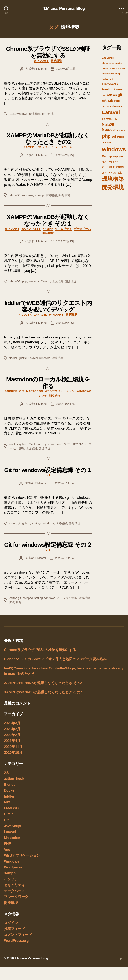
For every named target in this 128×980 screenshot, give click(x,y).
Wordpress (31, 229)
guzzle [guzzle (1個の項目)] (117, 101)
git (19, 523)
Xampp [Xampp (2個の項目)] (107, 156)
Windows (41, 61)
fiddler (25, 315)
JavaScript (13, 826)
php (24, 281)
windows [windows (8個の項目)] (114, 149)
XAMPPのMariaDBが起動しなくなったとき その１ (48, 220)
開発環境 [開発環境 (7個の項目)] (113, 187)
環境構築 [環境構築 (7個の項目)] (113, 179)
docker (14, 444)
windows (22, 114)
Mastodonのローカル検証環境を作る (48, 383)
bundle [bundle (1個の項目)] (118, 63)
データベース (64, 147)
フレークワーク (16, 897)
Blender (10, 785)
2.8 (6, 773)
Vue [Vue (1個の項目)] (109, 143)
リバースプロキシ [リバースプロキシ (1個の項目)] (110, 162)
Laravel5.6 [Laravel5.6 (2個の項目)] (109, 119)
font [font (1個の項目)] (111, 79)
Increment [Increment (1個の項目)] (107, 106)
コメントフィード (18, 935)
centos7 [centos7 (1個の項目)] (106, 68)
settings (37, 523)
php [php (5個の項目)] (106, 136)
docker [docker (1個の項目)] (105, 74)
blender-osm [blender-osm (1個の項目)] (108, 63)
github (23, 444)
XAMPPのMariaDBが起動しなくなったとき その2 (48, 139)
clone (13, 523)
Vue (7, 850)
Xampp (29, 147)
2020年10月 (13, 753)
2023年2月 (12, 729)
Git (22, 391)
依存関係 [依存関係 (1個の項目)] (120, 167)
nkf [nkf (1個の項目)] (119, 130)
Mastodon (35, 391)
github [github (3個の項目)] (108, 100)
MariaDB (15, 195)
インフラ (41, 396)
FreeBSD (11, 808)
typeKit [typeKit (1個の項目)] (120, 137)
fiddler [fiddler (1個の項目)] (105, 79)
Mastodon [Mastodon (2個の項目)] (109, 130)
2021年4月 (12, 741)
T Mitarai (41, 69)
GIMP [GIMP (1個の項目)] (110, 95)
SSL (12, 114)
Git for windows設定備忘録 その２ (48, 545)
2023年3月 (12, 723)
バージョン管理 (67, 598)
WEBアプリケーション (60, 391)
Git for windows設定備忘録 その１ (48, 470)
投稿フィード (14, 929)
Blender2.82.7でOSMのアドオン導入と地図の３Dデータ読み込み (55, 659)
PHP (7, 844)
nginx (46, 444)
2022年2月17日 (66, 404)
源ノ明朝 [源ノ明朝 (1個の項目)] (118, 173)
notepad (28, 598)
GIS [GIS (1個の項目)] (115, 95)
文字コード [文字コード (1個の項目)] (107, 173)
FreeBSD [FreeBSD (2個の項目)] (108, 89)
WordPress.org (16, 941)
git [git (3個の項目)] (120, 95)
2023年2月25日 (66, 155)
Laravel (40, 315)
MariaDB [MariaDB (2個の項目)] (108, 124)
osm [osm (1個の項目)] (123, 130)
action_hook (14, 779)
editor (13, 598)
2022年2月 (12, 735)
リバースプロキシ (75, 444)
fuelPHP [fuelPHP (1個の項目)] (119, 90)
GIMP (8, 814)
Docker (11, 391)
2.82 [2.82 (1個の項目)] (104, 58)
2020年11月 (13, 747)
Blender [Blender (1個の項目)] (110, 58)
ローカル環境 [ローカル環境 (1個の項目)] (108, 167)
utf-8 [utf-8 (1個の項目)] (104, 143)
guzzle (23, 358)
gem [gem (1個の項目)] (104, 95)
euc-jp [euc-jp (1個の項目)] (118, 74)
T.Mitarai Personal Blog (64, 8)
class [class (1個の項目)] (113, 68)
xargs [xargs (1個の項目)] (116, 157)
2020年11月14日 (66, 483)
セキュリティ (45, 147)
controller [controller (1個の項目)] (121, 68)
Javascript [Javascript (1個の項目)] (117, 106)
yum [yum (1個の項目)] (121, 157)
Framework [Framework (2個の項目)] (110, 84)
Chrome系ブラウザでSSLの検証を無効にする (48, 52)
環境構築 (35, 114)
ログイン (11, 923)
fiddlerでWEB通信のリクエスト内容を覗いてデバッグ (48, 306)
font (7, 802)
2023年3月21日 (66, 69)
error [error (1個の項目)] (112, 74)
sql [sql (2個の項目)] (114, 136)
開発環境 (56, 61)
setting (38, 598)
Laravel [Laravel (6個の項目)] (111, 112)
